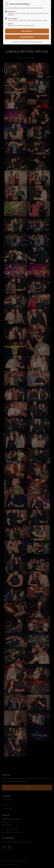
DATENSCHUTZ (16, 42)
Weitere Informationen (36, 42)
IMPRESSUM (25, 42)
